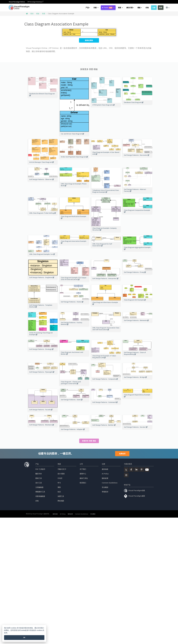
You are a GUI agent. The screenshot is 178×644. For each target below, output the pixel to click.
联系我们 (83, 483)
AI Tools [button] (108, 8)
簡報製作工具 (40, 492)
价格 (147, 8)
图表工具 (39, 478)
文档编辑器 (39, 487)
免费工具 (61, 496)
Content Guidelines (110, 483)
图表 (32, 14)
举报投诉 (105, 492)
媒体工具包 (84, 478)
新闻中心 (83, 474)
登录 (161, 8)
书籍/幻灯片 (62, 469)
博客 (59, 487)
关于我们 (83, 469)
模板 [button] (140, 8)
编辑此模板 (89, 40)
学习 (59, 483)
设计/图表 (61, 474)
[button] (96, 8)
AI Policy (105, 474)
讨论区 (60, 478)
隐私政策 (105, 478)
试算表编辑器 (40, 496)
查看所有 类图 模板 (89, 441)
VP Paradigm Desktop (35, 2)
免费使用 (122, 454)
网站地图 (61, 501)
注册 (154, 8)
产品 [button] (88, 8)
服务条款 (105, 469)
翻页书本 (39, 474)
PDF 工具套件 (40, 469)
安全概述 (105, 487)
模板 (38, 14)
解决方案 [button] (130, 8)
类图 (44, 14)
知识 (59, 492)
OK (24, 637)
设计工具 (39, 483)
